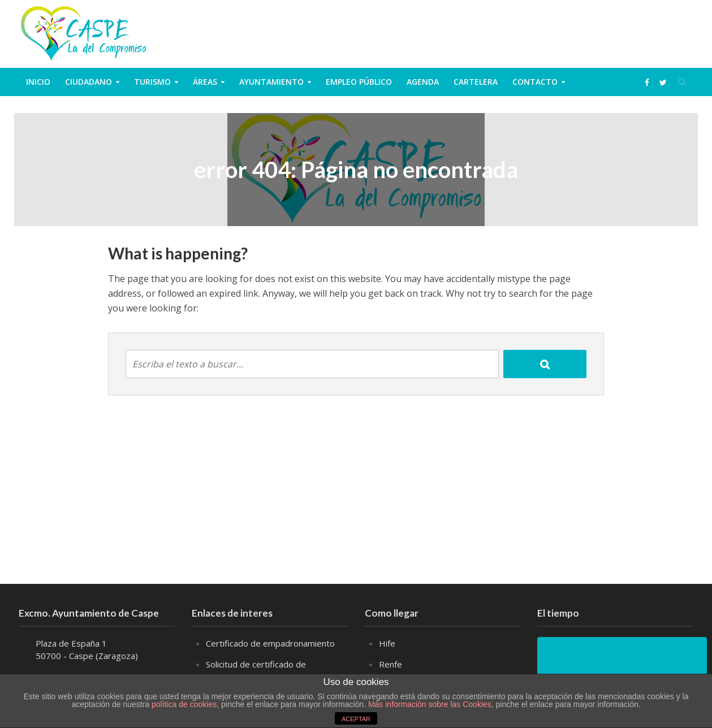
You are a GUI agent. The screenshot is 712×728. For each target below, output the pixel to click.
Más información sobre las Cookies (429, 704)
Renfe (390, 664)
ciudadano (89, 82)
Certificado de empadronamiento (270, 643)
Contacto (535, 82)
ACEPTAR (356, 719)
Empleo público (359, 82)
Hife (387, 643)
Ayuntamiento (271, 82)
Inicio (38, 82)
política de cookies (184, 704)
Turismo (152, 82)
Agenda (423, 82)
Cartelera (476, 82)
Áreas (205, 82)
